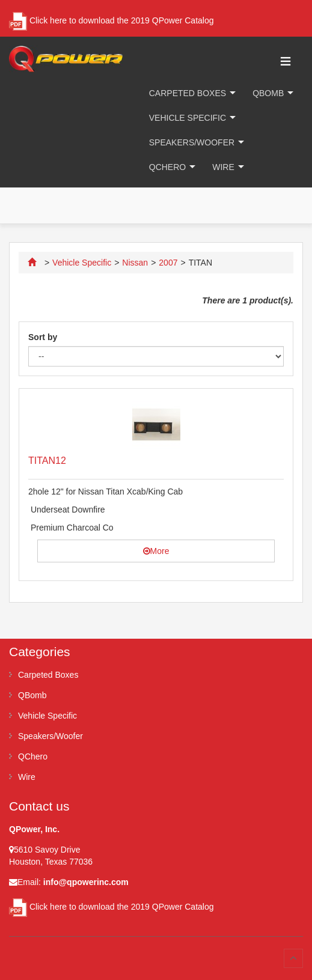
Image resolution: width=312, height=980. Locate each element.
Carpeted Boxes (188, 93)
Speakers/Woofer (192, 142)
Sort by (43, 337)
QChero (167, 167)
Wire (223, 167)
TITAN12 (47, 461)
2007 (168, 263)
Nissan (135, 263)
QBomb (268, 93)
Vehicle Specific (188, 118)
